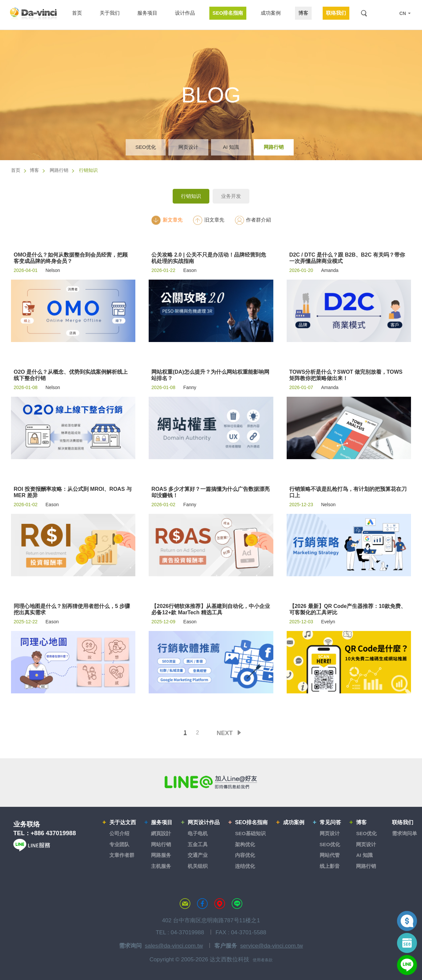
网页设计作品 (204, 822)
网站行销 (161, 844)
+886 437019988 (53, 833)
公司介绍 (119, 833)
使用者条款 (263, 960)
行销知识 (191, 196)
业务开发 (231, 196)
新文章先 (167, 220)
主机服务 (161, 866)
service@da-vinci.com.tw (272, 946)
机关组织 (198, 866)
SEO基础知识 (250, 833)
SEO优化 (146, 147)
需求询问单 (404, 833)
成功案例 (294, 822)
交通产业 (198, 855)
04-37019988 (187, 932)
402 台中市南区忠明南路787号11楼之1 (211, 920)
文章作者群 (122, 855)
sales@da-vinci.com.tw (174, 946)
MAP (220, 904)
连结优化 (245, 866)
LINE (389, 13)
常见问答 (330, 822)
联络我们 (403, 822)
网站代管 (330, 855)
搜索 (364, 13)
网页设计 (188, 147)
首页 (16, 170)
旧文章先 (208, 220)
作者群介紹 (253, 220)
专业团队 (119, 844)
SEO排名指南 (251, 822)
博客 (34, 170)
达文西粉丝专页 (202, 904)
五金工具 (198, 844)
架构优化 (245, 844)
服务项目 (162, 822)
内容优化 (245, 855)
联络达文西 (185, 904)
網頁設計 (161, 833)
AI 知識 (231, 147)
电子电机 (198, 833)
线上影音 (330, 866)
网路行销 (274, 147)
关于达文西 (123, 822)
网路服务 (161, 855)
